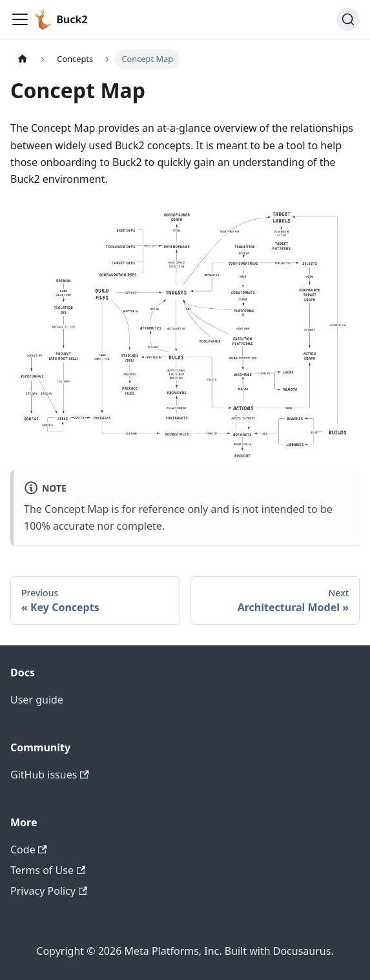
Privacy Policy (49, 891)
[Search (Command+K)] (348, 19)
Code (29, 850)
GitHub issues (50, 775)
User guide (37, 700)
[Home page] (23, 59)
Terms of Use (48, 870)
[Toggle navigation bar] (20, 19)
